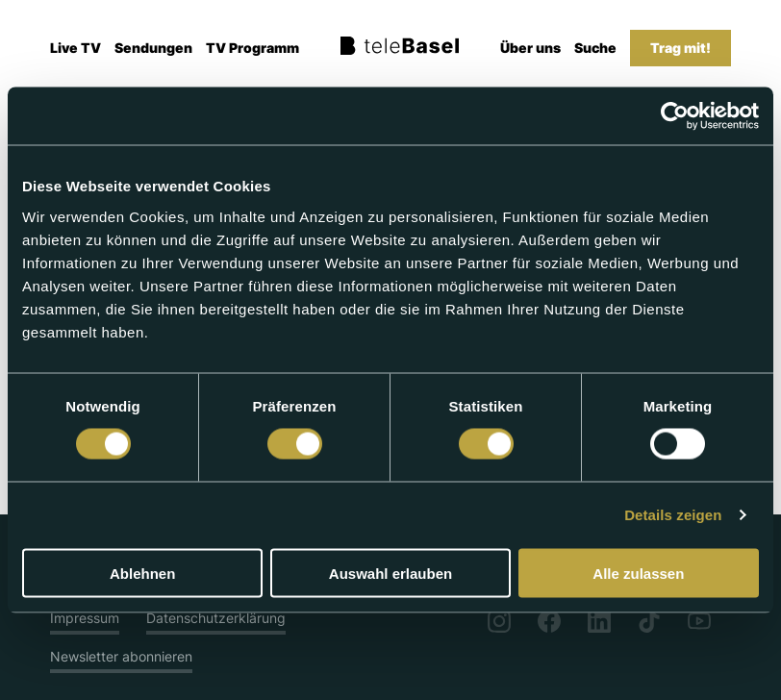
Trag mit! (680, 48)
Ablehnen (142, 573)
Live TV (76, 48)
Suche (595, 48)
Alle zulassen (638, 573)
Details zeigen (673, 515)
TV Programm (252, 48)
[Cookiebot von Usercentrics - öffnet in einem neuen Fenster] (675, 116)
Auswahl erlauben (390, 573)
